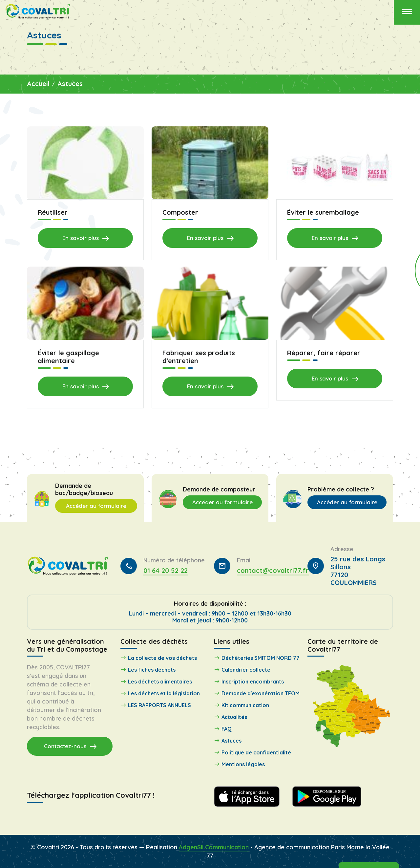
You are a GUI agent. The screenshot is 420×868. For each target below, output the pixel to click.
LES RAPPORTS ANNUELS (159, 705)
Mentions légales (243, 764)
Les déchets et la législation (164, 693)
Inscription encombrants (253, 682)
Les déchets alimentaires (160, 682)
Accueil (38, 84)
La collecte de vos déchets (162, 658)
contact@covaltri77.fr (273, 570)
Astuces (70, 84)
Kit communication (245, 705)
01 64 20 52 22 (166, 570)
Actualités (234, 717)
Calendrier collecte (246, 670)
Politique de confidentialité (256, 752)
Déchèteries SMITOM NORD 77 (261, 658)
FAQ (227, 729)
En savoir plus (86, 238)
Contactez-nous (71, 746)
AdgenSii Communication (214, 847)
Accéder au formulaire (96, 506)
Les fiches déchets (152, 670)
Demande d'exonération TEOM (261, 693)
